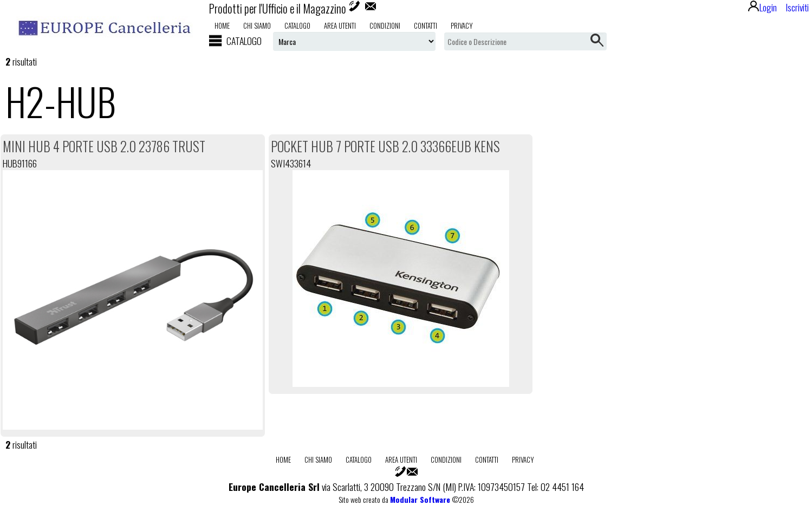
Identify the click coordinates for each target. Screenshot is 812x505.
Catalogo (297, 25)
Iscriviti (797, 7)
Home (222, 25)
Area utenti (340, 25)
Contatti (426, 25)
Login (762, 7)
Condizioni (385, 25)
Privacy (462, 25)
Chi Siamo (257, 25)
